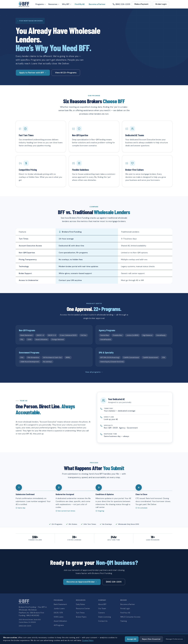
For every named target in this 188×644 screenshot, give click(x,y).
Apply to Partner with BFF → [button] (33, 73)
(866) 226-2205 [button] (114, 582)
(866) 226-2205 (25, 626)
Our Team (102, 609)
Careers (102, 613)
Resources (54, 4)
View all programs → (94, 372)
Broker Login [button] (161, 4)
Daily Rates (80, 604)
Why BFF (67, 4)
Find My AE (80, 4)
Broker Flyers (81, 617)
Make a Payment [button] (141, 4)
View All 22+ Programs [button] (66, 73)
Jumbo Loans (59, 609)
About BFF (102, 604)
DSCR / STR (58, 613)
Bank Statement (60, 604)
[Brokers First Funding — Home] (24, 4)
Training (124, 621)
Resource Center (83, 609)
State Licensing (105, 617)
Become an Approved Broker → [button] (82, 582)
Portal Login (125, 609)
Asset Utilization (60, 621)
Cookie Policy (164, 635)
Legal (139, 635)
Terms (155, 635)
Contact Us (103, 621)
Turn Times (80, 613)
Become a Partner (97, 4)
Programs (41, 4)
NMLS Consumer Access (130, 617)
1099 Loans (59, 617)
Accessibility (147, 635)
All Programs (59, 625)
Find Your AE (125, 613)
